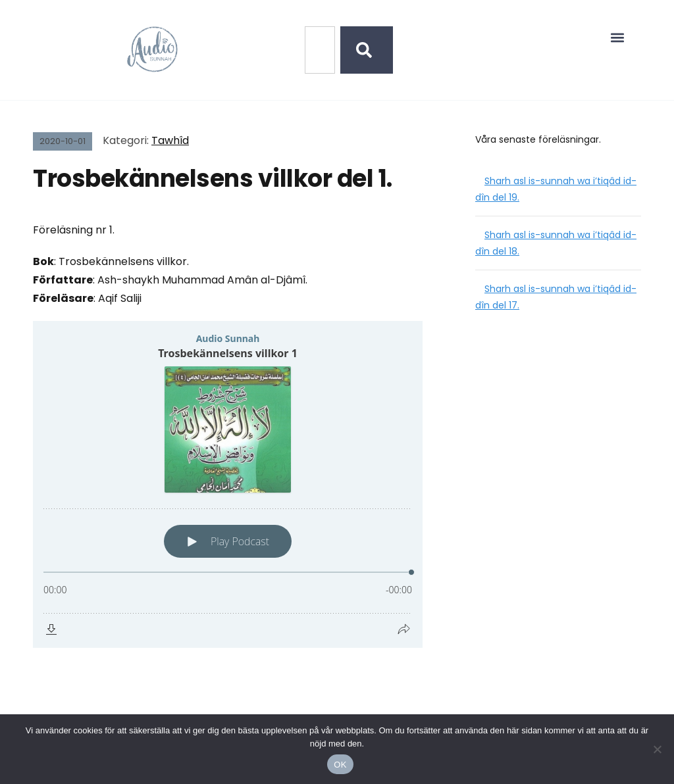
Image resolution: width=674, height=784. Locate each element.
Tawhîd (170, 140)
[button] (618, 37)
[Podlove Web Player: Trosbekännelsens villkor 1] (228, 484)
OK (340, 765)
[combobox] (320, 50)
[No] (658, 749)
